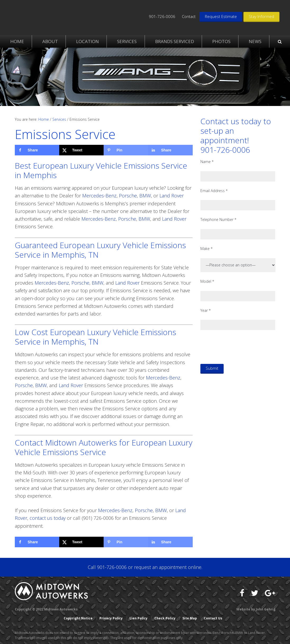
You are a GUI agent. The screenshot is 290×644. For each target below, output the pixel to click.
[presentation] (241, 347)
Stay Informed (261, 16)
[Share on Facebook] (37, 150)
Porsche (128, 196)
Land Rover (172, 196)
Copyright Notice (78, 618)
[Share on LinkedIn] (170, 150)
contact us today (48, 518)
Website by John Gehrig (256, 609)
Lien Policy (139, 618)
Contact (189, 16)
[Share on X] (81, 150)
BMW (145, 196)
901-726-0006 (162, 16)
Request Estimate (221, 16)
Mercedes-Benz (99, 196)
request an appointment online (168, 567)
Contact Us (213, 618)
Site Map (190, 618)
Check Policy (165, 618)
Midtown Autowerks (52, 16)
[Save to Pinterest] (126, 150)
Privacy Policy (111, 618)
